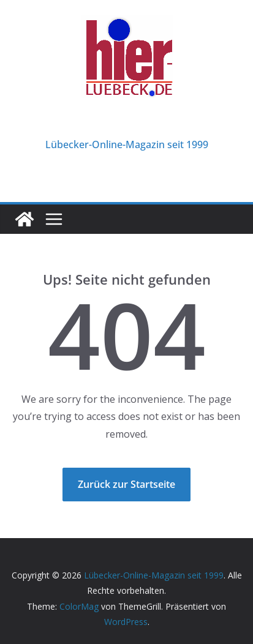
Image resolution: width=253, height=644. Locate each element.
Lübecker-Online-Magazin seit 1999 (127, 144)
